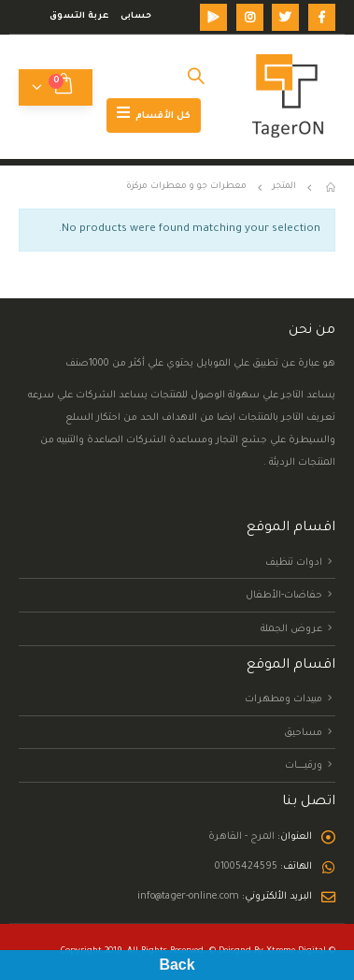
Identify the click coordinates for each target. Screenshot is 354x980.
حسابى (136, 16)
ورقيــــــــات (304, 766)
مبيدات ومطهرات (283, 699)
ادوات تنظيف (294, 562)
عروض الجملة (291, 629)
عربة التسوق (79, 16)
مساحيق (303, 732)
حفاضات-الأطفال (284, 596)
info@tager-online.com (188, 897)
